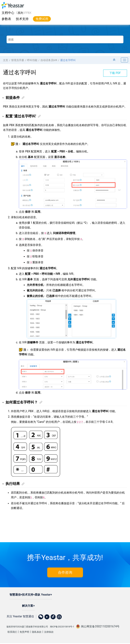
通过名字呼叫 (68, 60)
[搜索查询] (65, 39)
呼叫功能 (32, 60)
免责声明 (24, 629)
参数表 (6, 19)
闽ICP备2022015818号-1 (62, 624)
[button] (3, 98)
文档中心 (8, 13)
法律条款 (49, 629)
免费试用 (42, 19)
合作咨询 (65, 570)
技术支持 (22, 19)
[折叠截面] (115, 60)
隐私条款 (37, 629)
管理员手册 (18, 60)
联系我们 (12, 629)
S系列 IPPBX (24, 13)
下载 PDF (115, 73)
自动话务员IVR (49, 60)
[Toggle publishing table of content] (124, 60)
